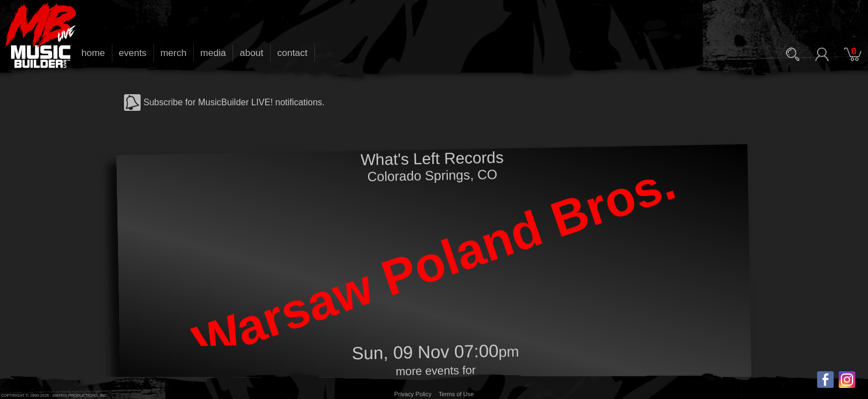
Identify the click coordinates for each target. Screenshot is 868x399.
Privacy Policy (413, 394)
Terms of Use (456, 394)
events (133, 53)
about (252, 53)
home (93, 53)
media (213, 53)
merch (174, 53)
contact (293, 53)
